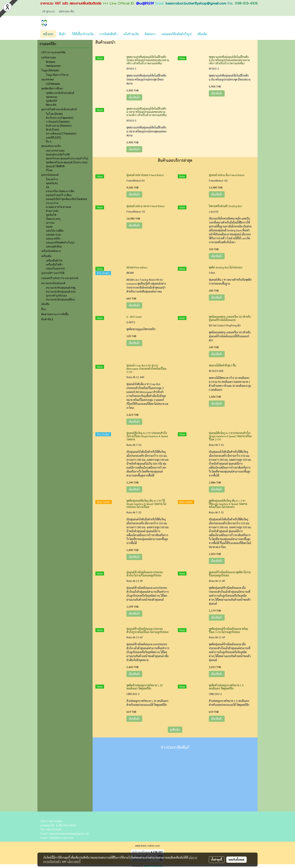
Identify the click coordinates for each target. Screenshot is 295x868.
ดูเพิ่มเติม (175, 730)
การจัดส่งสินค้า (109, 34)
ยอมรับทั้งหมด (236, 860)
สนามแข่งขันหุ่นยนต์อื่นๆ (60, 299)
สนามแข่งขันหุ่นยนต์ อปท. (61, 292)
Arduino (51, 62)
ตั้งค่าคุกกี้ (217, 860)
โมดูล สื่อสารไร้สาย (57, 75)
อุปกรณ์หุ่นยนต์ (50, 175)
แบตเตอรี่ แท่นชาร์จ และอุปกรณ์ (60, 278)
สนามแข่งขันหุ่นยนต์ (53, 283)
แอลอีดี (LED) (53, 138)
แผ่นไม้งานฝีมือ (55, 231)
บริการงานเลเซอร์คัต (53, 52)
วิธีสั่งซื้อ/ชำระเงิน (83, 34)
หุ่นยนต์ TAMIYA (55, 166)
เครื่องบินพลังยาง (51, 251)
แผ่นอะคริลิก (53, 239)
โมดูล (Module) (50, 70)
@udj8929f (145, 3)
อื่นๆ (44, 309)
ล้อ (48, 187)
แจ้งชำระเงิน (131, 34)
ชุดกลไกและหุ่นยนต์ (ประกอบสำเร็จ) (67, 158)
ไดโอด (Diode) (54, 114)
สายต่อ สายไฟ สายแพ (58, 207)
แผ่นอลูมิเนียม (54, 246)
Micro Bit (51, 105)
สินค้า (63, 34)
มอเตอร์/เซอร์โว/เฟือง (59, 195)
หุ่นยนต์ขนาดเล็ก (51, 146)
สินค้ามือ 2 (47, 319)
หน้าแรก (48, 34)
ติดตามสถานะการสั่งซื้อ (55, 314)
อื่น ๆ (49, 141)
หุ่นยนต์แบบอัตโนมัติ (58, 154)
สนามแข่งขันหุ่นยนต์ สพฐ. (61, 288)
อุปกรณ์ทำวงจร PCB (53, 273)
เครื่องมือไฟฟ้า (54, 265)
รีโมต (49, 170)
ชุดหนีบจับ (52, 183)
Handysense (53, 66)
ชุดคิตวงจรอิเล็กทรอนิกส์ (60, 93)
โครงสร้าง (52, 179)
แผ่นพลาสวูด (53, 235)
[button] (213, 34)
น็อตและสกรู (53, 219)
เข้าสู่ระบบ (49, 11)
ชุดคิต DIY (52, 101)
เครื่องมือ (46, 256)
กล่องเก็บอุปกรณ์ (55, 268)
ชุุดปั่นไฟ (51, 215)
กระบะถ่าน (52, 203)
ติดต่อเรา (150, 34)
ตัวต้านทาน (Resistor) (59, 126)
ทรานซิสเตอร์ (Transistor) (61, 134)
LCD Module (53, 84)
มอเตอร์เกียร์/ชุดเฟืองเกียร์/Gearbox (67, 199)
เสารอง (50, 223)
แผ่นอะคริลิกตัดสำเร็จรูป (177, 34)
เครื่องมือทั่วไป (54, 261)
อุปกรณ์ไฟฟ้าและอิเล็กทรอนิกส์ (59, 109)
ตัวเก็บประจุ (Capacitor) (60, 118)
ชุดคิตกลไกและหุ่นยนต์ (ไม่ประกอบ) (67, 162)
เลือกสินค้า (134, 97)
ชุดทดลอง (52, 97)
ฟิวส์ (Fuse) (52, 130)
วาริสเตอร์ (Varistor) (58, 122)
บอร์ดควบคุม (49, 57)
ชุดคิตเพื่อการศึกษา (52, 88)
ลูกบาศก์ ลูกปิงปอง (56, 296)
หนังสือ (45, 304)
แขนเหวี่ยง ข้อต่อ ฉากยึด (60, 191)
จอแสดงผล (48, 79)
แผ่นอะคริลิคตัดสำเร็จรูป (60, 242)
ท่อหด (49, 227)
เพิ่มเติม (202, 34)
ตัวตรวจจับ (52, 211)
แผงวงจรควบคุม (55, 150)
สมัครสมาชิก (67, 11)
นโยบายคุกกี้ (74, 861)
